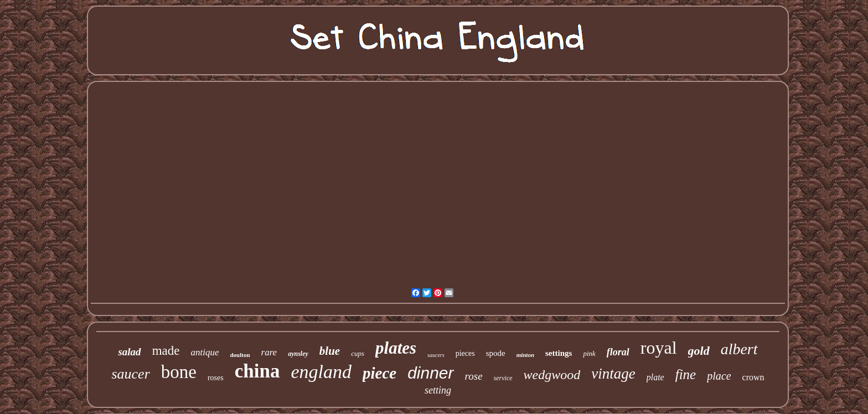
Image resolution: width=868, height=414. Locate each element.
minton (525, 355)
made (166, 351)
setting (438, 390)
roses (216, 378)
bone (179, 372)
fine (686, 374)
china (257, 371)
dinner (430, 373)
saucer (130, 374)
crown (753, 377)
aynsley (298, 354)
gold (699, 351)
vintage (613, 374)
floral (618, 352)
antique (205, 352)
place (719, 376)
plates (396, 348)
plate (655, 377)
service (503, 378)
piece (379, 373)
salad (129, 352)
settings (559, 353)
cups (358, 353)
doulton (240, 355)
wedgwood (552, 375)
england (321, 372)
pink (589, 353)
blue (330, 351)
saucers (436, 355)
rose (474, 376)
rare (269, 352)
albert (739, 349)
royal (659, 348)
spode (496, 353)
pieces (465, 353)
